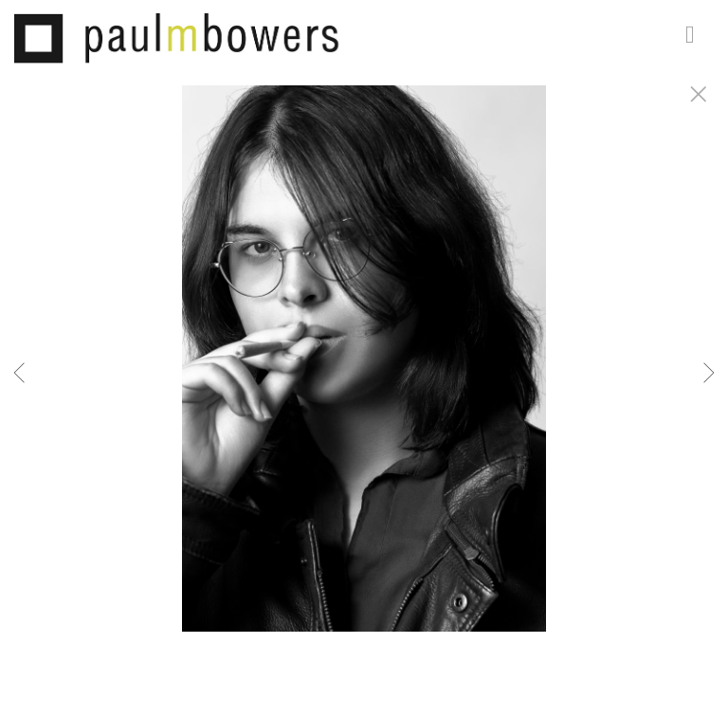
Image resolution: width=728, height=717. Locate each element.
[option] (364, 382)
